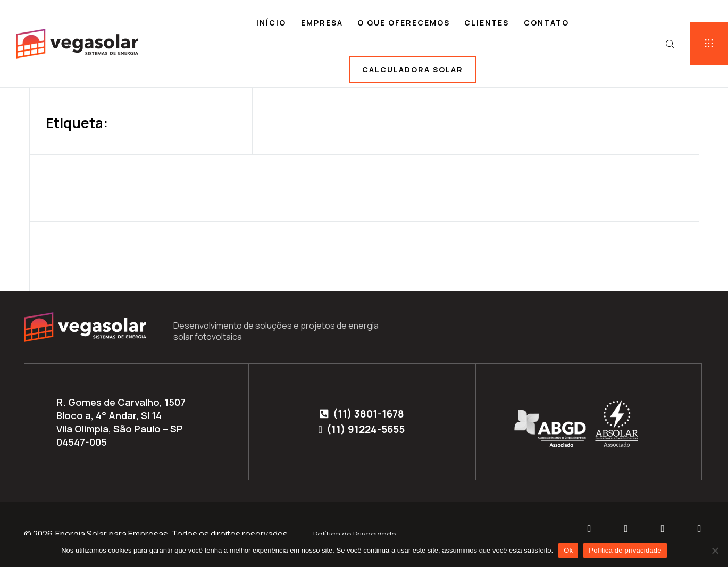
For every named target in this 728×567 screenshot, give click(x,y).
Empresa (322, 23)
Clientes (487, 23)
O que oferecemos (404, 23)
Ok (568, 550)
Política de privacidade (625, 550)
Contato (546, 23)
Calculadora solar (413, 69)
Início (271, 23)
